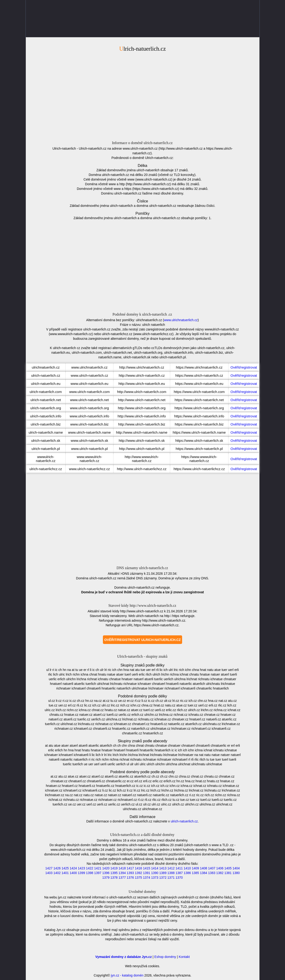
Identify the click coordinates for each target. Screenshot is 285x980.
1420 (106, 868)
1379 (106, 878)
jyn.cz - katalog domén (127, 975)
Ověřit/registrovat (244, 367)
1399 (81, 873)
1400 (73, 873)
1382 (220, 873)
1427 (49, 868)
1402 (57, 873)
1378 (114, 878)
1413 (163, 868)
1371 (171, 878)
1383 (212, 873)
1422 (90, 868)
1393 (130, 873)
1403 (49, 873)
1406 (220, 868)
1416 (138, 868)
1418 (122, 868)
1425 (65, 868)
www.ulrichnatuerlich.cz (181, 320)
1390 (155, 873)
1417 (130, 868)
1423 (81, 868)
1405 (228, 868)
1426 (57, 868)
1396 (106, 873)
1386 (187, 873)
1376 (130, 878)
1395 (114, 873)
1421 (98, 868)
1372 (163, 878)
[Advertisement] (143, 96)
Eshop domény (165, 957)
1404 (236, 868)
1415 (146, 868)
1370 (179, 878)
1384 (204, 873)
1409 (195, 868)
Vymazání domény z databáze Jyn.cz (123, 957)
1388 (171, 873)
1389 (163, 873)
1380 (236, 873)
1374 (146, 878)
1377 (122, 878)
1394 (122, 873)
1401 (65, 873)
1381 (228, 873)
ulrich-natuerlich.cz (184, 821)
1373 (155, 878)
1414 (155, 868)
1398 (90, 873)
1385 (195, 873)
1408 (204, 868)
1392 (138, 873)
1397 (98, 873)
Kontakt (184, 957)
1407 (212, 868)
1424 (73, 868)
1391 (146, 873)
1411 (179, 868)
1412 (171, 868)
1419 (114, 868)
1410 (187, 868)
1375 (138, 878)
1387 (179, 873)
